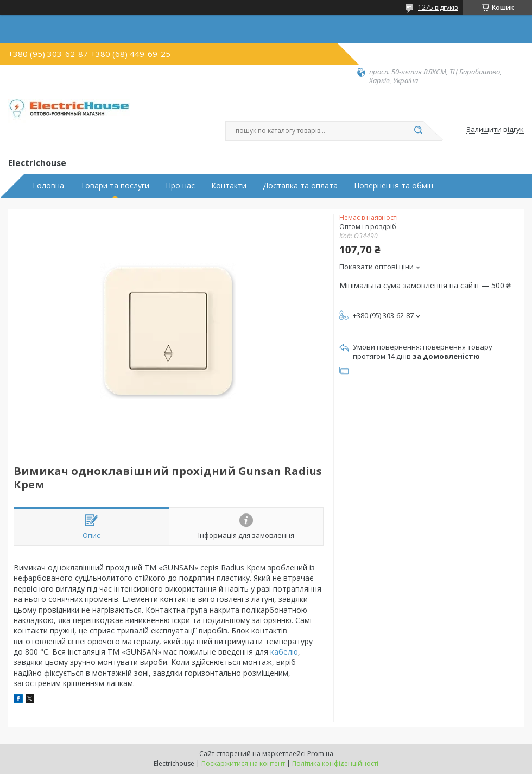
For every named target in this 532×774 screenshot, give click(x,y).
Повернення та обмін (394, 186)
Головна (48, 186)
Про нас (180, 186)
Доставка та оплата (300, 186)
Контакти (229, 186)
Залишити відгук (495, 130)
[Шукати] (418, 131)
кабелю (284, 652)
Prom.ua (320, 754)
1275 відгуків (438, 7)
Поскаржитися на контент (243, 763)
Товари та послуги (115, 186)
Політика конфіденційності (335, 763)
